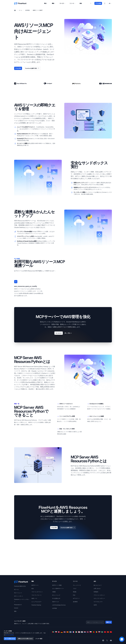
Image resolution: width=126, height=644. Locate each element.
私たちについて (98, 585)
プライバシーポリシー (99, 595)
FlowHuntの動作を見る (20, 586)
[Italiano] (76, 632)
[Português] (94, 632)
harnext (16, 608)
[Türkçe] (105, 632)
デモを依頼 (98, 3)
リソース (73, 3)
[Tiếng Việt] (108, 632)
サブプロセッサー (98, 602)
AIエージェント (18, 593)
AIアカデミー (76, 598)
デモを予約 (18, 68)
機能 (54, 3)
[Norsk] (88, 632)
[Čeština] (56, 632)
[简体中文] (111, 632)
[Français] (73, 632)
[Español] (67, 632)
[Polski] (91, 632)
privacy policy (10, 635)
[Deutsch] (62, 632)
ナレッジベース (77, 585)
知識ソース (34, 598)
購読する (109, 622)
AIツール (16, 589)
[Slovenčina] (99, 632)
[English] (65, 632)
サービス (63, 3)
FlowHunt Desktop (36, 605)
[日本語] (79, 632)
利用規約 (96, 592)
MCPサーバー (35, 585)
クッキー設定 (39, 639)
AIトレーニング (56, 595)
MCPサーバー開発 (57, 585)
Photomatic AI (18, 605)
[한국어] (82, 632)
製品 (46, 3)
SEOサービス (56, 602)
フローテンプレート (37, 595)
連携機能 (27, 10)
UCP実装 (55, 608)
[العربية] (53, 632)
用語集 (75, 592)
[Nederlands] (85, 632)
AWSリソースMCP (38, 10)
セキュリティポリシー (99, 598)
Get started (59, 333)
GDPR (95, 605)
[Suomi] (70, 632)
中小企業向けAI (56, 598)
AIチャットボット (19, 596)
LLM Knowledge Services (59, 605)
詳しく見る (68, 333)
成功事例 (75, 602)
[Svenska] (102, 632)
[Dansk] (59, 632)
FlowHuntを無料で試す (32, 68)
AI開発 (54, 592)
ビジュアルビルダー (37, 602)
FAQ (74, 595)
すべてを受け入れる (10, 639)
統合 (33, 588)
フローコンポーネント (37, 592)
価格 (81, 3)
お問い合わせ (97, 588)
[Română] (96, 632)
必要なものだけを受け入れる (25, 639)
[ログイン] (105, 3)
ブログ (75, 588)
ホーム (20, 10)
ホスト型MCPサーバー (58, 588)
